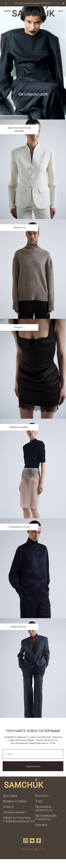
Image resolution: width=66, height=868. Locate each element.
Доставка (10, 805)
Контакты (42, 805)
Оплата (8, 816)
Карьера (41, 833)
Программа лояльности (44, 817)
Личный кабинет (15, 821)
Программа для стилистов (46, 826)
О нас (39, 810)
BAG (61, 11)
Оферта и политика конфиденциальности (19, 828)
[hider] (63, 3)
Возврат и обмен (15, 810)
